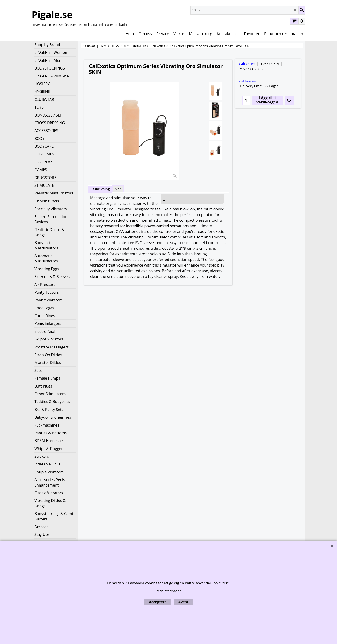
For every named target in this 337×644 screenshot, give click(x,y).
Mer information (169, 591)
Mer (118, 189)
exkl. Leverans (247, 81)
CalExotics (247, 64)
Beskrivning (100, 189)
